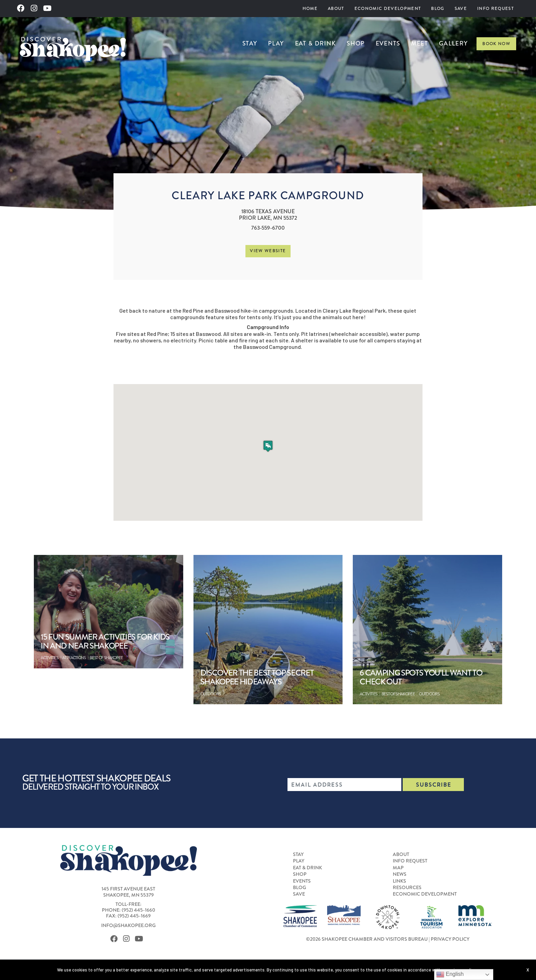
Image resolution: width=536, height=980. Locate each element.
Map (398, 868)
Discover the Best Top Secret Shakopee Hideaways (257, 677)
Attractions (74, 658)
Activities (50, 658)
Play (276, 44)
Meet (420, 44)
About (336, 9)
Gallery (453, 44)
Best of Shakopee (106, 658)
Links (399, 881)
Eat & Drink (316, 44)
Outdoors (211, 694)
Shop (356, 44)
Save (461, 9)
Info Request (495, 9)
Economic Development (388, 9)
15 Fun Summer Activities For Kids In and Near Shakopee (105, 642)
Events (388, 44)
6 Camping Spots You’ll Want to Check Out (421, 677)
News (400, 874)
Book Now (496, 44)
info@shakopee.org (128, 925)
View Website (268, 251)
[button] (268, 446)
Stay (250, 44)
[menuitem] (310, 9)
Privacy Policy (450, 939)
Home (310, 9)
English (450, 975)
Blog (438, 9)
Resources (407, 887)
